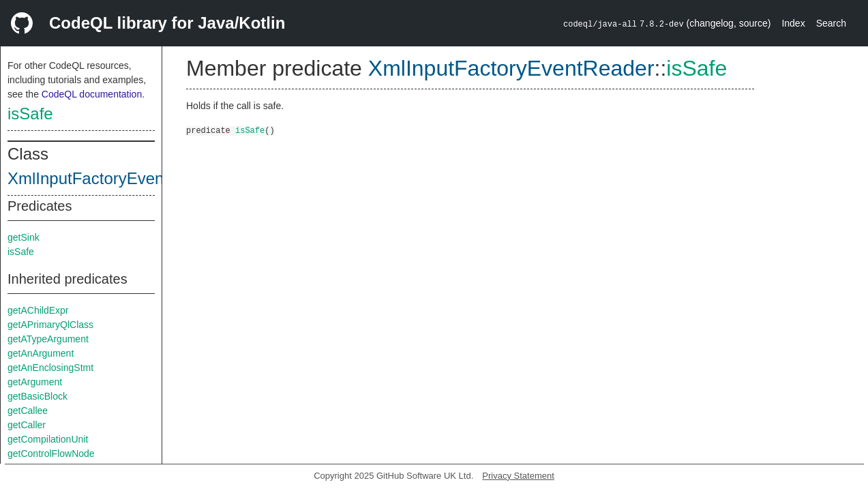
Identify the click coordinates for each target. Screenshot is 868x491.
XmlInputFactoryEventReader (115, 178)
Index (793, 23)
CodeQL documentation (92, 94)
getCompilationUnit (48, 439)
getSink (24, 237)
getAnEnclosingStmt (50, 368)
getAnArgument (41, 353)
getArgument (35, 382)
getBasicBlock (38, 396)
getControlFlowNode (51, 453)
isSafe (30, 114)
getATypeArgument (48, 339)
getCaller (27, 425)
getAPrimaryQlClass (50, 325)
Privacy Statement (518, 476)
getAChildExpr (38, 310)
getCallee (28, 411)
